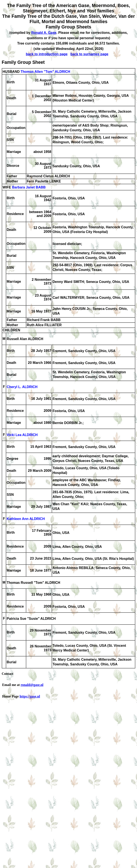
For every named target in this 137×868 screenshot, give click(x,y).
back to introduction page (47, 54)
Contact (7, 674)
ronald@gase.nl (32, 685)
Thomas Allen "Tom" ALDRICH (45, 72)
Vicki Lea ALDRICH (22, 435)
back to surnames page (89, 54)
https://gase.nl (30, 696)
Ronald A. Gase (44, 33)
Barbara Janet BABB (29, 187)
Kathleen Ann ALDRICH (26, 519)
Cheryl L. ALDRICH (22, 387)
